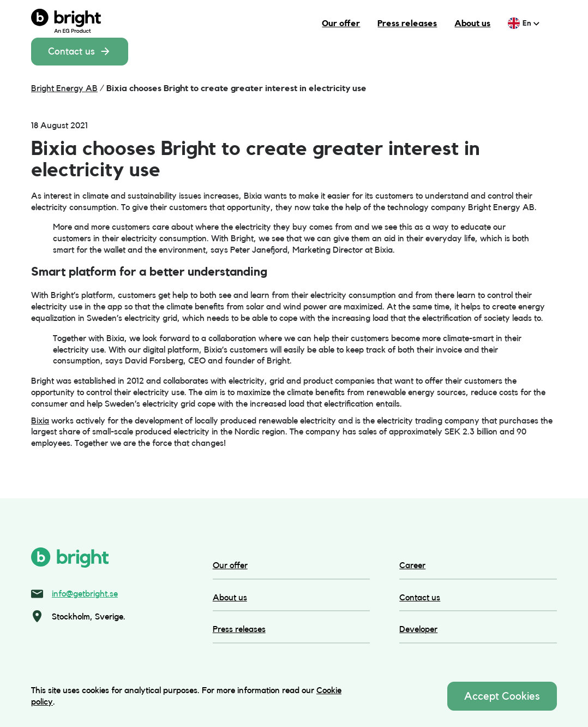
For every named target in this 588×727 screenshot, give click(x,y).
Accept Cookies (502, 696)
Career (412, 565)
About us (472, 23)
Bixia (40, 421)
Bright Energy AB (64, 88)
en (531, 23)
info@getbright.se (85, 594)
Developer (418, 629)
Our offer (341, 23)
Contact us (80, 51)
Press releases (407, 23)
